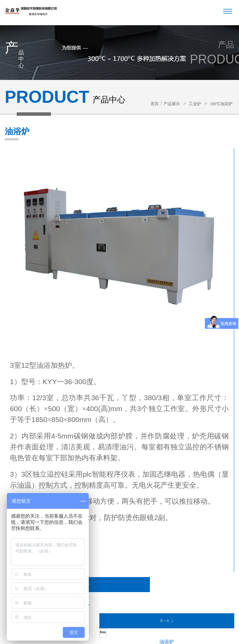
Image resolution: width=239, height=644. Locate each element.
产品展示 (165, 104)
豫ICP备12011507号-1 (178, 623)
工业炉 (191, 104)
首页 (146, 104)
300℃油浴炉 (220, 104)
